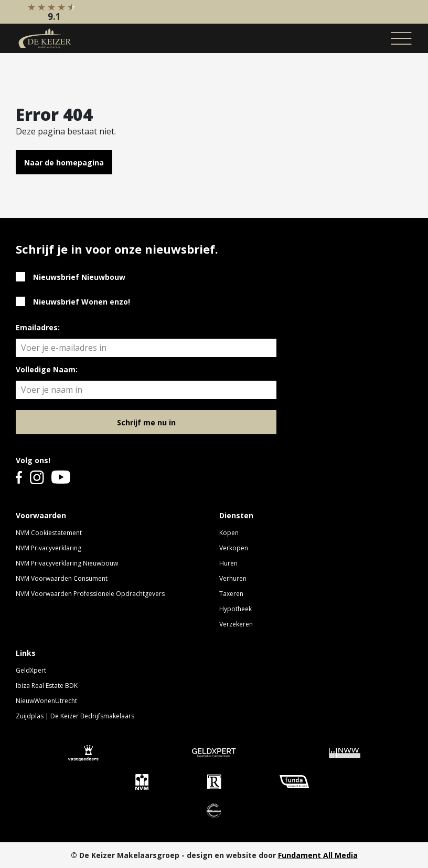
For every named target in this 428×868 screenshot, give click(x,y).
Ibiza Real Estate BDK (47, 686)
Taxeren (231, 594)
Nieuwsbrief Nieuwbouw (79, 277)
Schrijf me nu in (146, 422)
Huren (228, 563)
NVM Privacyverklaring (49, 548)
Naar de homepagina (64, 163)
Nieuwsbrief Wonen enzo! (82, 302)
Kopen (229, 533)
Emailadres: (38, 327)
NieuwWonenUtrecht (46, 701)
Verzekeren (236, 624)
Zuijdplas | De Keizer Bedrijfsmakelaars (75, 716)
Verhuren (233, 578)
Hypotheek (236, 609)
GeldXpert (31, 670)
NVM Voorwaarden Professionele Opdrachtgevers (90, 594)
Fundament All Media (318, 855)
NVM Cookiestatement (49, 533)
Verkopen (234, 548)
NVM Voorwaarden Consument (62, 578)
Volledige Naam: (47, 369)
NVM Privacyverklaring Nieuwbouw (67, 563)
